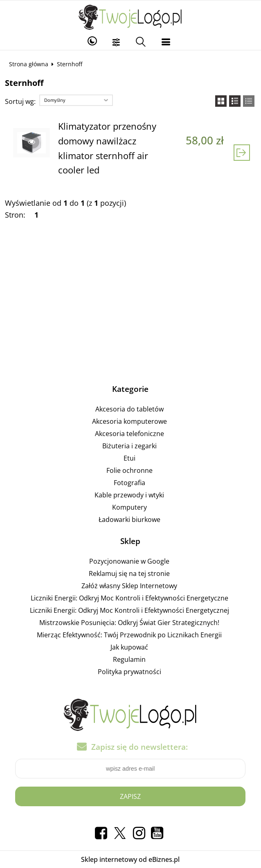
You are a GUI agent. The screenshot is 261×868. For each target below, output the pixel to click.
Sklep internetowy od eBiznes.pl (130, 859)
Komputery (129, 507)
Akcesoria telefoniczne (129, 434)
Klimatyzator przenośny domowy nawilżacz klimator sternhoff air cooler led (107, 148)
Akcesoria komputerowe (129, 421)
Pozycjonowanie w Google (129, 561)
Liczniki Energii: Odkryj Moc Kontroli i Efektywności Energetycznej (129, 610)
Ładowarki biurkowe (129, 519)
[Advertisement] (130, 306)
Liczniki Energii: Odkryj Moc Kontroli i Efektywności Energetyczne (129, 598)
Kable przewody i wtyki (129, 495)
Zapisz (130, 796)
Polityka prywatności (129, 672)
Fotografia (129, 483)
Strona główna (29, 64)
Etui (129, 458)
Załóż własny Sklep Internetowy (129, 586)
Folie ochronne (129, 470)
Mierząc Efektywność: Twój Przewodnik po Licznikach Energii (129, 635)
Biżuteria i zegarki (129, 446)
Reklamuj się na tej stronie (129, 573)
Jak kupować (129, 647)
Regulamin (129, 659)
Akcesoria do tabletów (129, 409)
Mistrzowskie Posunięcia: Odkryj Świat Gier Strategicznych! (129, 623)
